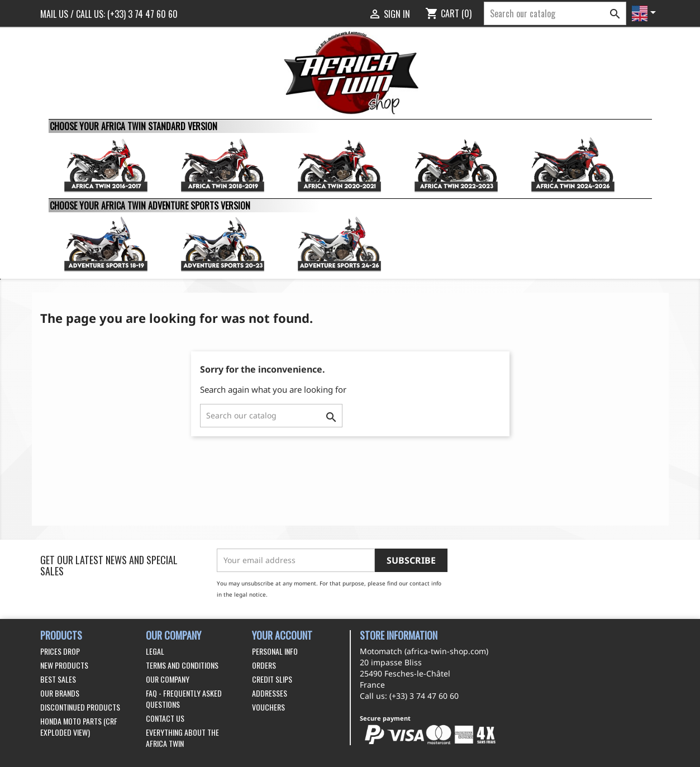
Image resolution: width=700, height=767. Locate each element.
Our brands (60, 693)
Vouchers (268, 707)
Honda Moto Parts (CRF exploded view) (79, 726)
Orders (264, 665)
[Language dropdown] (646, 13)
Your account (282, 635)
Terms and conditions (182, 665)
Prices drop (60, 651)
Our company (168, 679)
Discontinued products (80, 707)
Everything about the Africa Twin (182, 738)
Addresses (270, 693)
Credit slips (272, 679)
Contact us (165, 718)
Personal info (275, 651)
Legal (155, 651)
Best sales (58, 679)
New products (64, 665)
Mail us (54, 14)
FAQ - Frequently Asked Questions (184, 699)
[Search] (555, 13)
